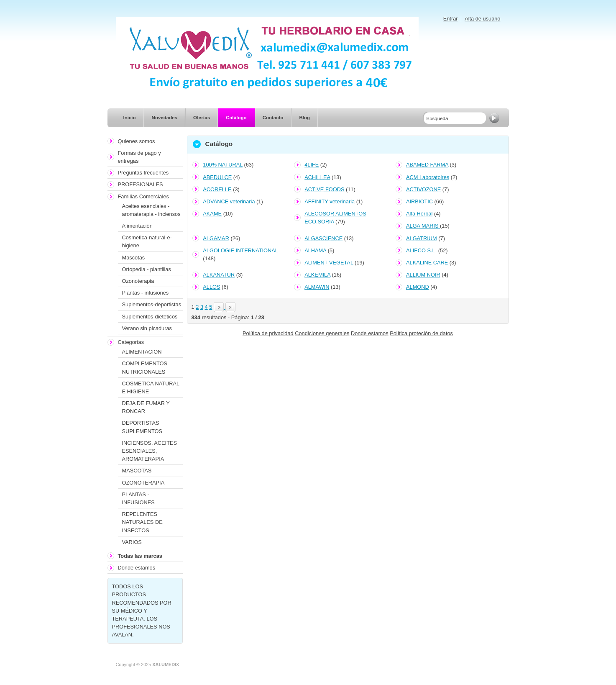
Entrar (451, 19)
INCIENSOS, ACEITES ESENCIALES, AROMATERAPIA (150, 451)
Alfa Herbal (419, 214)
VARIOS (132, 542)
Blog (305, 118)
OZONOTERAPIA (143, 483)
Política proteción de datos (421, 333)
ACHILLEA (317, 177)
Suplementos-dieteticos (150, 317)
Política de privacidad (268, 333)
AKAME (212, 214)
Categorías (131, 342)
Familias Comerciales (143, 196)
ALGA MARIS (423, 226)
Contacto (273, 118)
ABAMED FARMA (427, 165)
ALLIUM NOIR (423, 275)
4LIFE (312, 165)
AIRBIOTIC (419, 201)
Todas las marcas (140, 556)
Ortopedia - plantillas (147, 269)
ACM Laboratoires (428, 177)
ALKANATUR (219, 275)
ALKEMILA (317, 275)
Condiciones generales (322, 333)
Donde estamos (370, 333)
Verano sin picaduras (147, 328)
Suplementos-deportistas (152, 304)
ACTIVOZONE (423, 189)
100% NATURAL (223, 165)
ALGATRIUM (422, 238)
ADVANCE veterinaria (229, 201)
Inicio (130, 118)
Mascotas (134, 258)
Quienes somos (137, 141)
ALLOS (211, 287)
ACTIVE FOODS (324, 189)
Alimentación (137, 226)
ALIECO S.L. (421, 250)
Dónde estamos (137, 568)
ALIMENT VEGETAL (329, 263)
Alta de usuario (482, 19)
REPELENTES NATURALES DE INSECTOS (142, 522)
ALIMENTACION (142, 352)
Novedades (165, 118)
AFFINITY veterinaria (330, 201)
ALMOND (418, 287)
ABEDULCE (217, 177)
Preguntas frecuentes (143, 173)
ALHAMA (315, 250)
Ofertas (202, 118)
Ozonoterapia (138, 281)
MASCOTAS (137, 471)
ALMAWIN (317, 287)
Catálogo (236, 118)
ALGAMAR (216, 238)
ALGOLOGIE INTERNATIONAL (240, 250)
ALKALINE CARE (428, 263)
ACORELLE (217, 189)
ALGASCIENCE (323, 238)
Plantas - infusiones (146, 293)
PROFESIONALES (141, 184)
